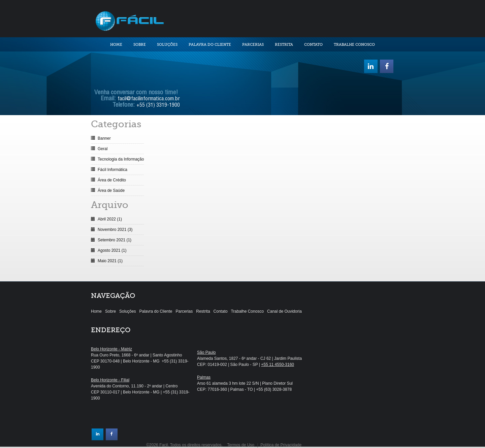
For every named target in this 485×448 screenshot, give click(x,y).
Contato (313, 45)
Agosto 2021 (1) (112, 250)
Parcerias (253, 45)
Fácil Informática (112, 170)
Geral (103, 149)
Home (116, 45)
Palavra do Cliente (210, 45)
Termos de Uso (241, 445)
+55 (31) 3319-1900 (158, 106)
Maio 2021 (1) (110, 261)
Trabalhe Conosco (354, 45)
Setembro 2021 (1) (115, 240)
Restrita (284, 45)
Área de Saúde (111, 191)
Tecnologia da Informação (121, 159)
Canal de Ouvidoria (284, 311)
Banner (104, 138)
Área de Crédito (112, 180)
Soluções (167, 45)
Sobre (140, 45)
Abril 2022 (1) (110, 219)
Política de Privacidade (281, 445)
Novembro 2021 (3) (115, 230)
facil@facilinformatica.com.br (149, 99)
